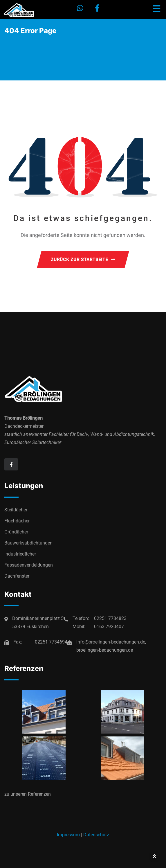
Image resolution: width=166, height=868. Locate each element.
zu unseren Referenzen (28, 794)
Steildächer (16, 510)
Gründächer (16, 532)
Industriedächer (20, 554)
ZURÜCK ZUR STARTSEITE (83, 260)
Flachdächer (17, 521)
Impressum (68, 835)
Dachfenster (17, 576)
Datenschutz (96, 835)
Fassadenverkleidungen (29, 565)
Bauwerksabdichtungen (28, 543)
